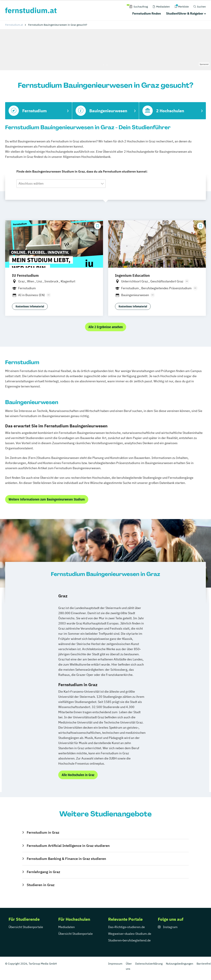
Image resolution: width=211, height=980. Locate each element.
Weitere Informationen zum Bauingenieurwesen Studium (47, 499)
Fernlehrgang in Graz (43, 872)
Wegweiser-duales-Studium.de (130, 934)
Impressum (115, 964)
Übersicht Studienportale (26, 927)
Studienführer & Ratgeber (185, 13)
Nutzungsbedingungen (180, 964)
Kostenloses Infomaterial (30, 306)
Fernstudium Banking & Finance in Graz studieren (66, 859)
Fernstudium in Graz (43, 832)
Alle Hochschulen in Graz (78, 775)
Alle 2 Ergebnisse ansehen (106, 327)
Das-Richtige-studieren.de (126, 927)
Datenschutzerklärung (149, 964)
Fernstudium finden (147, 13)
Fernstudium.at (14, 25)
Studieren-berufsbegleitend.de (129, 940)
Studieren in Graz (41, 885)
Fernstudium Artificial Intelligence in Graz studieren (68, 846)
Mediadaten (67, 927)
